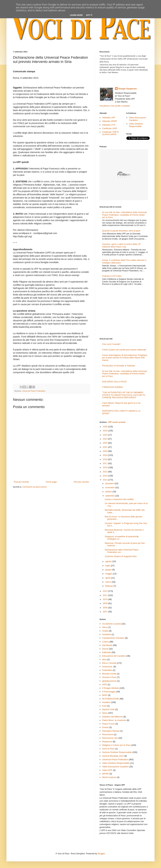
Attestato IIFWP (109, 121)
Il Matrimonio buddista (112, 387)
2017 (105, 463)
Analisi (105, 631)
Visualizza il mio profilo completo (115, 106)
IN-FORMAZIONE (111, 699)
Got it (89, 15)
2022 (105, 443)
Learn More (76, 15)
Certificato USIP (110, 128)
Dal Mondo (107, 645)
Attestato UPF (109, 118)
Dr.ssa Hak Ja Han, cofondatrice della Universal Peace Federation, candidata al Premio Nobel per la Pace (124, 215)
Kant (104, 706)
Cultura (105, 642)
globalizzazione (109, 681)
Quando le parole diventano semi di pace (121, 231)
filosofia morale (109, 674)
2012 (105, 591)
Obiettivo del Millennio (112, 717)
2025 (105, 431)
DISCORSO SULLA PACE (114, 382)
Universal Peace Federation (34, 391)
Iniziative (106, 702)
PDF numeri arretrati (117, 422)
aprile (108, 578)
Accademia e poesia (112, 624)
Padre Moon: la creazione (114, 720)
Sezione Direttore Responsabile (117, 752)
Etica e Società (109, 663)
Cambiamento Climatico (113, 638)
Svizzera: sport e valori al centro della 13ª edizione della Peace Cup (121, 245)
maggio (109, 574)
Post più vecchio (81, 482)
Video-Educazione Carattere (137, 119)
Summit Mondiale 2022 (113, 756)
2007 (105, 612)
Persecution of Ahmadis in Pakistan (119, 366)
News (105, 713)
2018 (105, 459)
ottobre (109, 492)
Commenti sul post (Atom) (34, 487)
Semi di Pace (108, 749)
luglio (108, 566)
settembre (110, 496)
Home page (51, 482)
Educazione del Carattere (114, 656)
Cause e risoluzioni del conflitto (119, 499)
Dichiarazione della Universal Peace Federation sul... (122, 551)
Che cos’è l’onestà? (111, 344)
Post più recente (21, 482)
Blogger (101, 854)
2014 (105, 476)
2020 (105, 451)
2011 (105, 595)
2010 (105, 599)
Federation (107, 670)
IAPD (105, 684)
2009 (105, 603)
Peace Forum (108, 724)
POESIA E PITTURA (112, 276)
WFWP (105, 774)
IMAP (105, 695)
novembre (110, 487)
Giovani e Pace (109, 677)
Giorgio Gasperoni (128, 89)
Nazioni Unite (108, 709)
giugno (109, 570)
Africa (105, 627)
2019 (105, 455)
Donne (105, 649)
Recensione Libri (110, 738)
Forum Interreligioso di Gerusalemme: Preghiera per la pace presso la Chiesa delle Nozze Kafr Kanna (125, 358)
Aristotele (106, 634)
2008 (105, 608)
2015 (105, 472)
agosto (109, 561)
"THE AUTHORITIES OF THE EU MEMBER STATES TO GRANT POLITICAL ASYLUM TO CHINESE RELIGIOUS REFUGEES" (124, 395)
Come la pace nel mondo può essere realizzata (124, 350)
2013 (105, 480)
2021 (105, 447)
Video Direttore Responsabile (136, 125)
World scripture (109, 777)
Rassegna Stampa (111, 731)
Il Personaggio (109, 692)
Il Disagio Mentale (110, 688)
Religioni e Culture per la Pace (116, 745)
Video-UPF (107, 770)
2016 (105, 467)
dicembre (110, 483)
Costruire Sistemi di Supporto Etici (121, 556)
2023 (105, 439)
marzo (109, 582)
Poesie (105, 727)
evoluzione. (107, 667)
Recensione (108, 734)
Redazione (107, 742)
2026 (105, 427)
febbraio (109, 586)
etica (104, 659)
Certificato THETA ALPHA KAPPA (110, 133)
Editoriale (106, 652)
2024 (105, 435)
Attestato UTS (109, 125)
